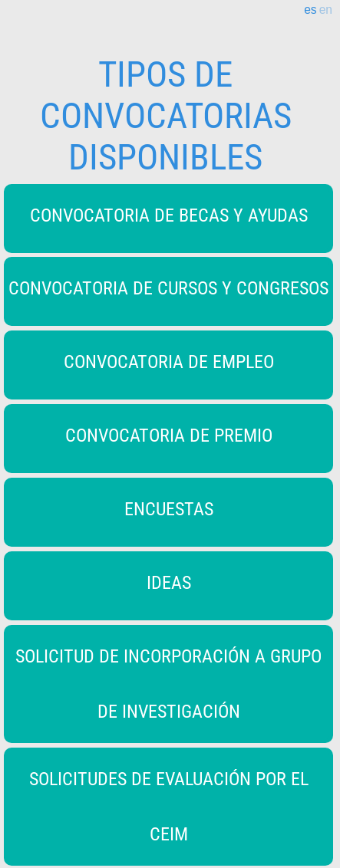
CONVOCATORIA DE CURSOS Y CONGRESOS (168, 288)
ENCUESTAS (169, 509)
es (310, 10)
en (326, 10)
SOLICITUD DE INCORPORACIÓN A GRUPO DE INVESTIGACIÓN (168, 684)
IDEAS (169, 583)
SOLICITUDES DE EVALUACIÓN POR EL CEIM (169, 807)
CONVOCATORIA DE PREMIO (169, 436)
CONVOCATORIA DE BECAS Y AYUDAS (169, 215)
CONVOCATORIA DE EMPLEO (169, 362)
